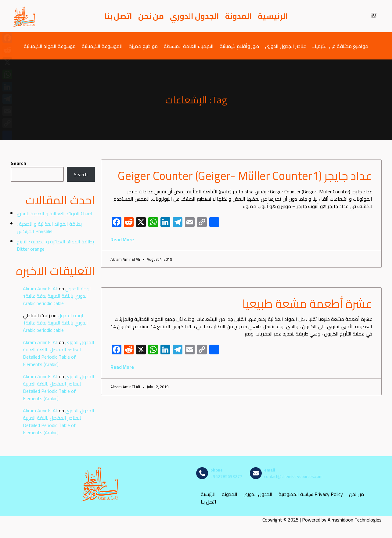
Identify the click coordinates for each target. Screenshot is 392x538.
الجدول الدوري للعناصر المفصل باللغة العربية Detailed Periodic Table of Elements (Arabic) (59, 353)
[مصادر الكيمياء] (24, 16)
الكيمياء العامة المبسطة (189, 46)
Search (18, 163)
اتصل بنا (118, 16)
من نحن (151, 16)
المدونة (238, 16)
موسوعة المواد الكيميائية (50, 46)
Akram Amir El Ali (40, 289)
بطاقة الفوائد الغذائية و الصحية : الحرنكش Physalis (49, 228)
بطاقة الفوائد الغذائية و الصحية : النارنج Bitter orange (55, 245)
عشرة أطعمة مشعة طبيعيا (307, 303)
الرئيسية (273, 16)
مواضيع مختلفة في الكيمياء (340, 46)
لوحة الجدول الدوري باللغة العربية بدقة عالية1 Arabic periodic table (57, 296)
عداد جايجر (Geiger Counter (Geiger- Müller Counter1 (245, 176)
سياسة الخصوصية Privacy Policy (311, 494)
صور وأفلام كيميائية (239, 46)
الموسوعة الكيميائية (102, 46)
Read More (122, 239)
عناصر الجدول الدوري (286, 46)
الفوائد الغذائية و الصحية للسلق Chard (54, 213)
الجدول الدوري (194, 16)
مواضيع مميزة (143, 46)
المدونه (230, 494)
